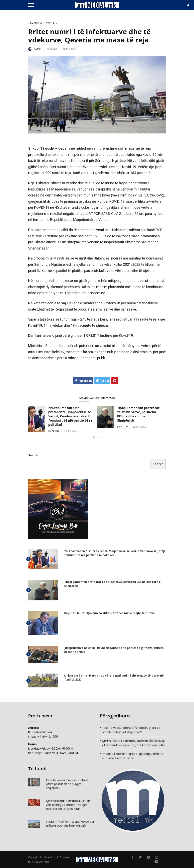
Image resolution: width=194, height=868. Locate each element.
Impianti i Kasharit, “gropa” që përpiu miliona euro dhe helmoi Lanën (133, 758)
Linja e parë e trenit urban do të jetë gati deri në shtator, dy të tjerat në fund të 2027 (114, 680)
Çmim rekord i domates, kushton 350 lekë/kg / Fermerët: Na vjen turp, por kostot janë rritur (134, 745)
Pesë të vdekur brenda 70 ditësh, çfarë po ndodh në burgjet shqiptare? (131, 732)
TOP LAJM (52, 23)
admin (38, 49)
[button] (94, 437)
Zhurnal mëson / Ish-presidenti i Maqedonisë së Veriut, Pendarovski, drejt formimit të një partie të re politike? (70, 416)
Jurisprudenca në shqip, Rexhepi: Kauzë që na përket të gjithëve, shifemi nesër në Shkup (114, 652)
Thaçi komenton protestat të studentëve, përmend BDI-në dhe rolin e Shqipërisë (138, 414)
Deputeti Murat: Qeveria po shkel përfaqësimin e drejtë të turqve (109, 615)
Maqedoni (36, 23)
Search (33, 457)
